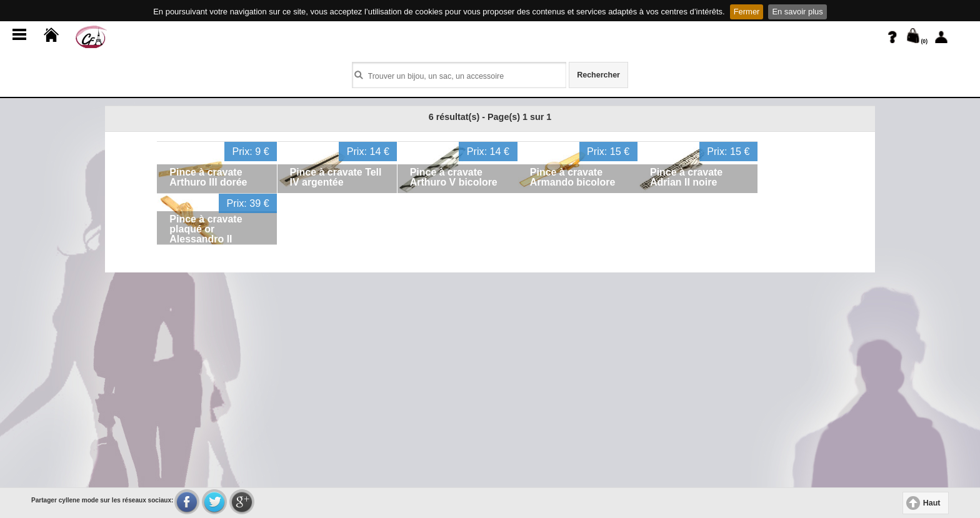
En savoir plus (797, 12)
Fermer (747, 12)
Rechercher (598, 75)
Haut (932, 503)
